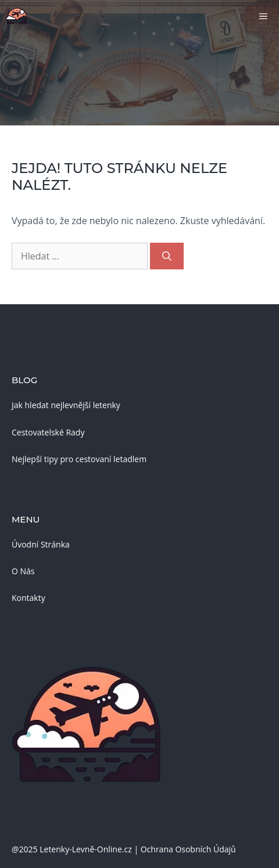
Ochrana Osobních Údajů (188, 849)
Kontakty (28, 598)
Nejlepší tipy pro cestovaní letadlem (79, 459)
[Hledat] (167, 256)
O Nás (23, 571)
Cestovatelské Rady (48, 432)
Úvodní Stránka (41, 544)
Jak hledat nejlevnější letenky (66, 405)
